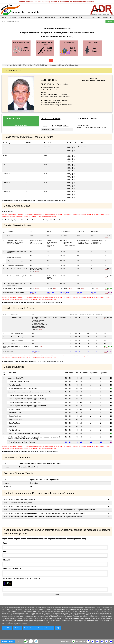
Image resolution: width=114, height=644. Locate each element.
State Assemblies (25, 17)
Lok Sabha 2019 (15, 65)
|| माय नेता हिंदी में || (78, 17)
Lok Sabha (12, 17)
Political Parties (50, 17)
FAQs (58, 628)
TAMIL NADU (28, 65)
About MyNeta (108, 17)
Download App (66, 641)
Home (4, 17)
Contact (40, 628)
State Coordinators (29, 628)
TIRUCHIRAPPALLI (41, 65)
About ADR (96, 17)
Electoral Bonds (64, 17)
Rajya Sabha (38, 17)
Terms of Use (49, 628)
